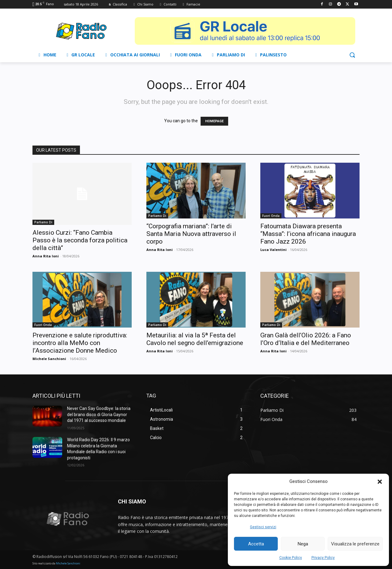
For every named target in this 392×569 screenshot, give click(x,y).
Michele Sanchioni (49, 359)
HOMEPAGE (214, 121)
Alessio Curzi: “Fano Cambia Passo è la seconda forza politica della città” (80, 240)
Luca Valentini (273, 250)
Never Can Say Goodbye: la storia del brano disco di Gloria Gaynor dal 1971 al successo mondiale (99, 414)
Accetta (256, 544)
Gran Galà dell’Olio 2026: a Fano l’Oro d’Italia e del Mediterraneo (306, 339)
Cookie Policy (291, 558)
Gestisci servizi (263, 527)
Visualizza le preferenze (355, 544)
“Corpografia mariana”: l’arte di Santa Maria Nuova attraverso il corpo (191, 234)
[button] (380, 482)
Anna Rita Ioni (46, 256)
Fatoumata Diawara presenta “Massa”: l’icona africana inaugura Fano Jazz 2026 (308, 234)
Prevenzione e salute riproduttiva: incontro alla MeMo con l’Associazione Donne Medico (80, 343)
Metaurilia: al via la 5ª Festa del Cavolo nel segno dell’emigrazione (195, 339)
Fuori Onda (271, 216)
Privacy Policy (323, 558)
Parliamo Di (43, 222)
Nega (303, 544)
